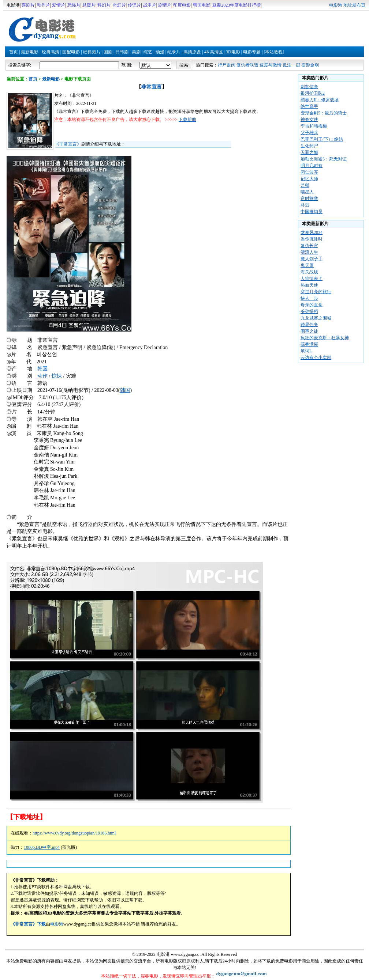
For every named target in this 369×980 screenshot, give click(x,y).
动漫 (160, 52)
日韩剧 (122, 52)
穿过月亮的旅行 (316, 292)
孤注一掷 (291, 65)
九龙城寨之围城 (316, 318)
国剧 (108, 52)
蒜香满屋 (309, 344)
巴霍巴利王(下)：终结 (322, 139)
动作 (42, 376)
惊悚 (57, 376)
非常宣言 (152, 87)
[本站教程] (274, 52)
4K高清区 (214, 52)
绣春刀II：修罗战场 (320, 100)
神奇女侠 (309, 120)
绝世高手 (309, 106)
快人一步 (309, 298)
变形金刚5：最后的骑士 (324, 113)
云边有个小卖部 (316, 357)
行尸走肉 (227, 65)
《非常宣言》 (68, 144)
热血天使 (309, 285)
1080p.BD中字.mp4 (42, 847)
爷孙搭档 (309, 311)
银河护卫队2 (313, 93)
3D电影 (233, 52)
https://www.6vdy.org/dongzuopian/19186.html (74, 833)
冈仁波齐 (309, 172)
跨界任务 (309, 325)
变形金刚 (310, 65)
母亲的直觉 (312, 305)
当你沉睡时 (312, 239)
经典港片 (92, 52)
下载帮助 (187, 120)
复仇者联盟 (247, 65)
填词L (306, 351)
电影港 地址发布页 (347, 5)
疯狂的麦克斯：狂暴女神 (325, 338)
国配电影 (71, 52)
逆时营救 (309, 198)
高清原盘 (192, 52)
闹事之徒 (309, 331)
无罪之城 (309, 152)
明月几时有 (312, 166)
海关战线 (309, 272)
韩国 (42, 369)
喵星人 (307, 192)
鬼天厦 (307, 265)
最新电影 (30, 52)
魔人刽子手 (312, 259)
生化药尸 (309, 146)
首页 (14, 52)
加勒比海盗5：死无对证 (324, 159)
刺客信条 (309, 87)
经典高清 (51, 52)
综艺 (148, 52)
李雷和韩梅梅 (314, 126)
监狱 (305, 185)
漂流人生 (309, 252)
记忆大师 (309, 179)
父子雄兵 (309, 133)
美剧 (136, 52)
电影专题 (252, 52)
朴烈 (305, 205)
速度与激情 (271, 65)
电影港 (57, 924)
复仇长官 (309, 246)
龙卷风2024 (312, 232)
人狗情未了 (312, 279)
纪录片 (174, 52)
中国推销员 (312, 212)
